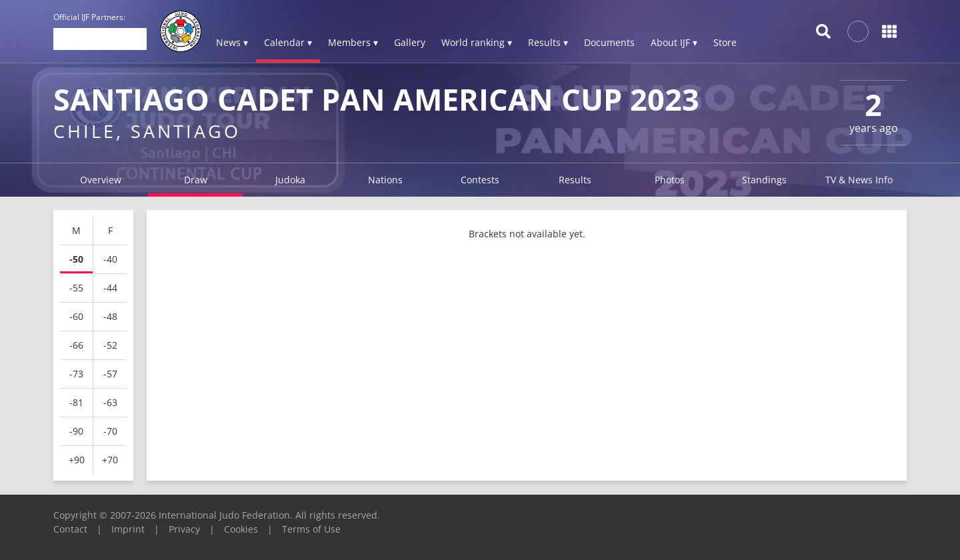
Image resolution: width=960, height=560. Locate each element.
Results (575, 180)
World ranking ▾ (477, 42)
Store (725, 42)
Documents (609, 42)
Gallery (410, 42)
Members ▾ (353, 42)
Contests (480, 180)
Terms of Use (311, 529)
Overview (101, 180)
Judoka (290, 180)
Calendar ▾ (288, 42)
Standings (764, 180)
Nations (385, 180)
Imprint (128, 529)
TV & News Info (859, 180)
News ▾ (232, 42)
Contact (70, 529)
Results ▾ (548, 42)
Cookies (241, 529)
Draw (196, 180)
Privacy (184, 529)
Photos (670, 180)
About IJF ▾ (674, 42)
